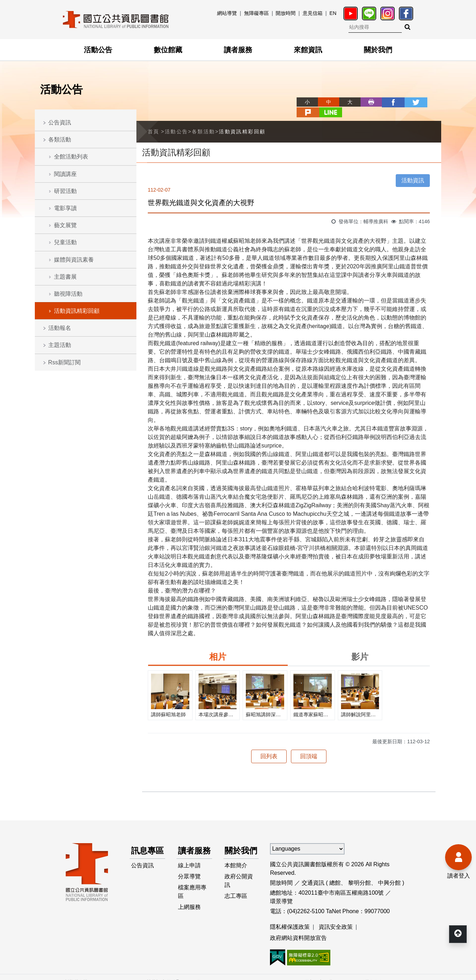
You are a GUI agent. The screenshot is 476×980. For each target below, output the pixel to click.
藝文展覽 (65, 225)
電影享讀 (65, 208)
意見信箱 (313, 13)
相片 (218, 646)
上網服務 (189, 911)
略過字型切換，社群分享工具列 (274, 95)
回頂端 (309, 746)
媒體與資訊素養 (74, 260)
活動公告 (98, 50)
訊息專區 (144, 847)
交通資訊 (313, 872)
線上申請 (189, 868)
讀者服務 (238, 50)
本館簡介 (236, 868)
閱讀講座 (65, 174)
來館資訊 (308, 50)
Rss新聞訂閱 (65, 362)
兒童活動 (65, 242)
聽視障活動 (68, 294)
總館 (335, 872)
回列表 (269, 746)
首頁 (154, 121)
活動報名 (60, 328)
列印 (345, 102)
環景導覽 (281, 891)
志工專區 (236, 899)
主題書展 (65, 277)
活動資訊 (413, 170)
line (431, 102)
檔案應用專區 (192, 895)
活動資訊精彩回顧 (77, 311)
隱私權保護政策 (290, 916)
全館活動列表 (71, 157)
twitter (388, 102)
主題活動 (60, 345)
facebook (367, 102)
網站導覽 (227, 13)
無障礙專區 (256, 13)
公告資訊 (60, 122)
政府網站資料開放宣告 (298, 928)
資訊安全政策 (336, 916)
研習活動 (65, 191)
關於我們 (378, 50)
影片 (360, 646)
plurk (409, 102)
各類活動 (60, 140)
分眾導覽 (189, 880)
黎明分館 (359, 872)
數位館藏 (168, 50)
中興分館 (389, 872)
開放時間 (286, 13)
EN (333, 13)
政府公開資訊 (239, 884)
